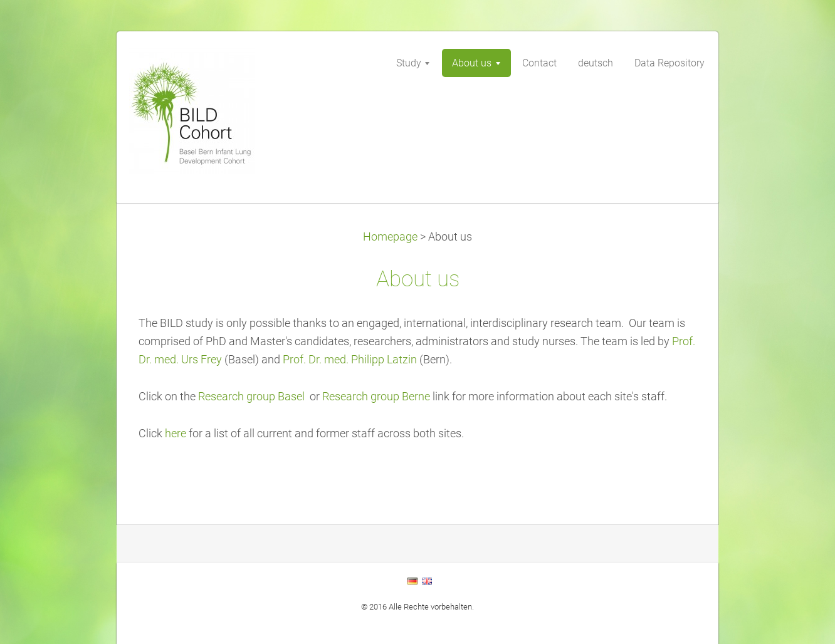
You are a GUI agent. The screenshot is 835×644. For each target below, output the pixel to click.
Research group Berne (376, 397)
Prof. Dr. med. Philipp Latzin (351, 360)
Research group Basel (251, 397)
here (177, 434)
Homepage (390, 237)
